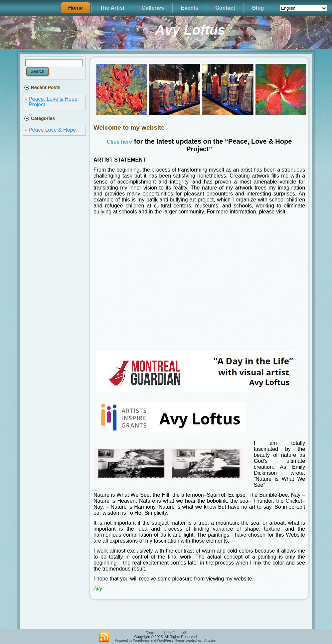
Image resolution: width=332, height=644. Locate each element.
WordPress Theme (171, 641)
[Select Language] (303, 8)
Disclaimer (154, 633)
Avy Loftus (190, 30)
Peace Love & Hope (52, 130)
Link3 (182, 633)
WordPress (141, 641)
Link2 (170, 633)
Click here (119, 142)
